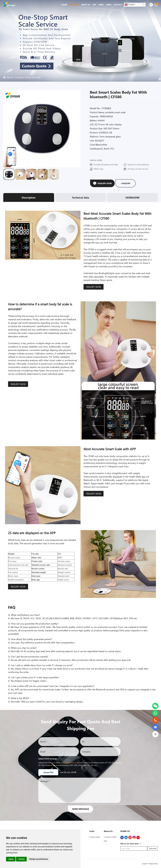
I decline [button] (21, 859)
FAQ (105, 841)
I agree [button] (11, 859)
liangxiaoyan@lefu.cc (69, 763)
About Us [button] (86, 5)
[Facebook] (122, 837)
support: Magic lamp (150, 864)
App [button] (94, 5)
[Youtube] (130, 837)
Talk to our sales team (131, 844)
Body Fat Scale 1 (34, 77)
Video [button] (109, 5)
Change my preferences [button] (39, 859)
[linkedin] (126, 837)
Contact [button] (118, 5)
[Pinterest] (138, 837)
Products (19, 77)
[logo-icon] (10, 4)
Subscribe (153, 848)
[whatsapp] (155, 711)
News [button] (101, 5)
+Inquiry (126, 183)
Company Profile (110, 837)
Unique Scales (95, 837)
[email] (155, 725)
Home (64, 5)
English (130, 5)
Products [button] (74, 5)
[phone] (155, 718)
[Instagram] (134, 837)
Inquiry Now (102, 183)
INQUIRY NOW (94, 287)
